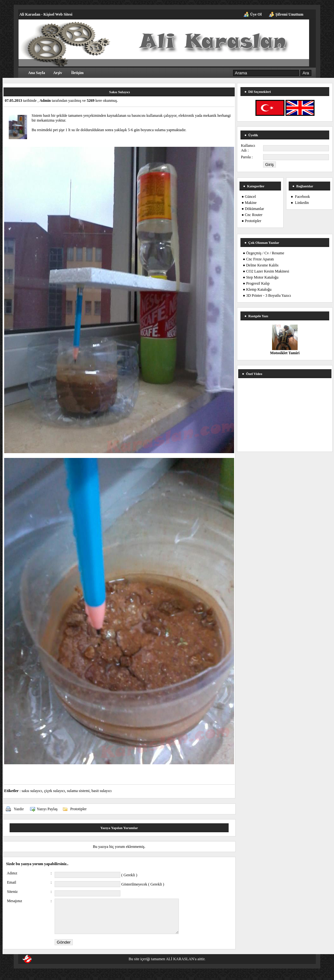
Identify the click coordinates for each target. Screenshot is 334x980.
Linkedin (302, 203)
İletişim (77, 73)
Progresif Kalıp (258, 283)
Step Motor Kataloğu (262, 277)
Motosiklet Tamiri (285, 353)
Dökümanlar (254, 209)
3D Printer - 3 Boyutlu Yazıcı (269, 295)
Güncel (250, 197)
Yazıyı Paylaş (47, 809)
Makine (251, 203)
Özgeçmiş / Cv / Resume (265, 253)
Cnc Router (254, 215)
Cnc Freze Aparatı (260, 259)
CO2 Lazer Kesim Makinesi (268, 271)
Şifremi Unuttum (289, 14)
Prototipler (78, 809)
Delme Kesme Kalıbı (262, 265)
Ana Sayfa (37, 73)
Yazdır (19, 809)
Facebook (303, 197)
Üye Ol (256, 14)
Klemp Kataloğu (259, 289)
